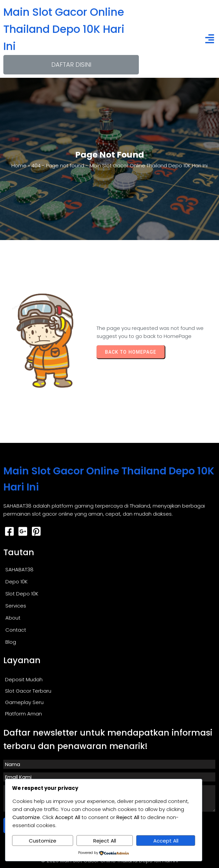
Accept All (166, 841)
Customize (43, 841)
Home (19, 165)
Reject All (105, 841)
